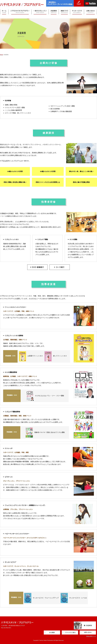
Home (1, 55)
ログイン (48, 638)
